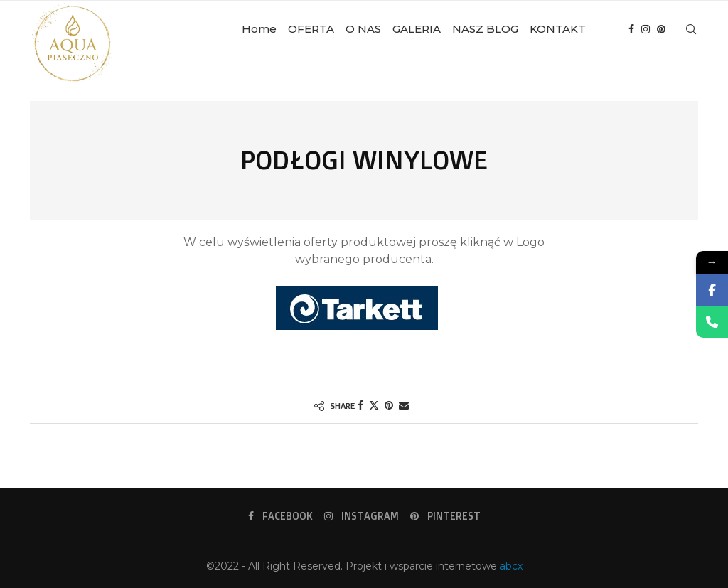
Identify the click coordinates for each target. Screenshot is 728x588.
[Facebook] (631, 29)
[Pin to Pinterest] (389, 405)
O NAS (363, 29)
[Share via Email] (404, 405)
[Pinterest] (661, 29)
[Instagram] (646, 29)
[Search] (691, 29)
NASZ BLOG (485, 29)
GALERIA (417, 29)
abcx (511, 566)
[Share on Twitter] (374, 405)
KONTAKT (558, 29)
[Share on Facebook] (360, 405)
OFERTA (311, 29)
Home (259, 29)
